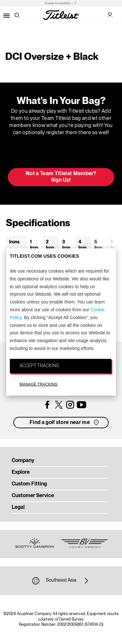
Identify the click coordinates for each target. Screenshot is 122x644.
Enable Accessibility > (59, 3)
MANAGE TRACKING (39, 384)
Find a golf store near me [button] (65, 422)
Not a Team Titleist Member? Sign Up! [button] (61, 177)
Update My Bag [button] (61, 154)
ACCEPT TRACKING (39, 365)
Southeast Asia (61, 581)
